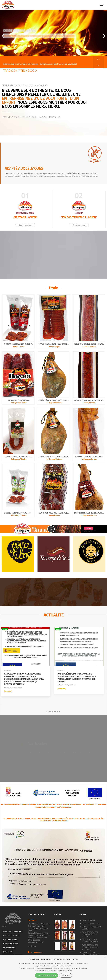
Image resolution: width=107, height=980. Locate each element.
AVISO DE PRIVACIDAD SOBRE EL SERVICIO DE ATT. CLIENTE (91, 947)
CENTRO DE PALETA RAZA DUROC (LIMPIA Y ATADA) (54, 513)
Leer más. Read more (65, 971)
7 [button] (58, 711)
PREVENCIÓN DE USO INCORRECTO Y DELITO (90, 941)
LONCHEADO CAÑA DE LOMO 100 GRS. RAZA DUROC (54, 344)
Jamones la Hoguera (10, 940)
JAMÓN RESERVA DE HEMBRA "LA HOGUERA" (89, 513)
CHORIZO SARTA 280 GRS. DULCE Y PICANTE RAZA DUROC (19, 344)
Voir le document (27, 225)
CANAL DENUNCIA (88, 920)
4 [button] (53, 711)
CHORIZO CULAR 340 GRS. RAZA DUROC (89, 400)
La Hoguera (7, 932)
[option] (55, 61)
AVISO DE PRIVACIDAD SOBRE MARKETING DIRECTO (90, 934)
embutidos (18, 932)
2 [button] (49, 711)
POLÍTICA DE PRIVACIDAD (91, 923)
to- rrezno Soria (9, 948)
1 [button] (47, 711)
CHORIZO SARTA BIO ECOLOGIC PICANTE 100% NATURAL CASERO (19, 513)
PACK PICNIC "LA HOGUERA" (19, 400)
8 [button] (59, 711)
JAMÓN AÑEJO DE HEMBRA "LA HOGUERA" (54, 400)
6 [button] (56, 711)
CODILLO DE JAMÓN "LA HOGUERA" (89, 457)
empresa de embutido (11, 944)
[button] (98, 65)
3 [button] (51, 711)
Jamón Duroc (8, 952)
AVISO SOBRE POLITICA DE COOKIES (92, 928)
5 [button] (54, 711)
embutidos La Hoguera (11, 936)
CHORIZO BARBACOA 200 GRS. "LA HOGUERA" (19, 457)
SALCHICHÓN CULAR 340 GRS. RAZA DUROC (89, 344)
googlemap (32, 946)
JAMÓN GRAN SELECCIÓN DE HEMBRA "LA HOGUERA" (54, 457)
